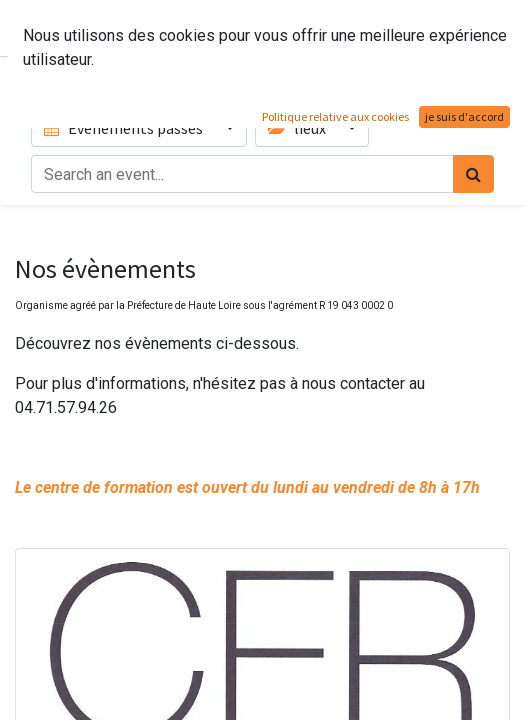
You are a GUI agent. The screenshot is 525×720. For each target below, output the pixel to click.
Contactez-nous (440, 28)
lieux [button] (298, 128)
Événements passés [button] (125, 128)
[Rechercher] (473, 174)
